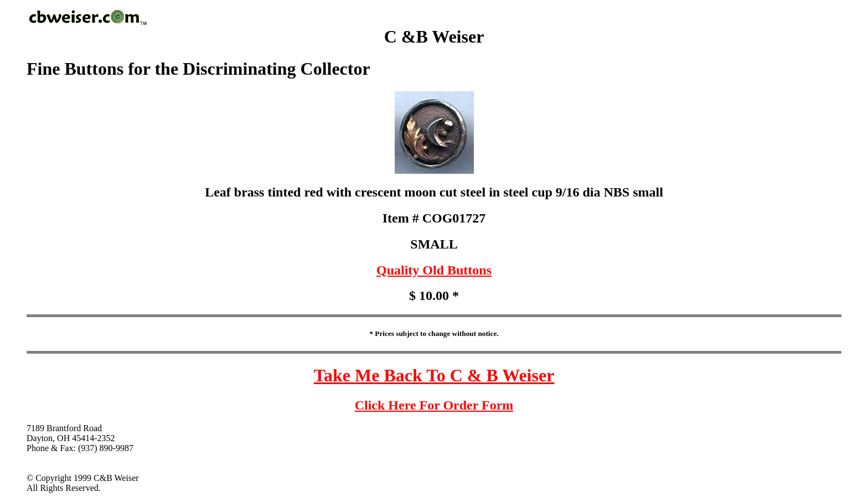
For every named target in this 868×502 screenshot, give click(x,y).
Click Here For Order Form (434, 405)
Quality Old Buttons (434, 270)
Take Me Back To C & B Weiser (434, 375)
